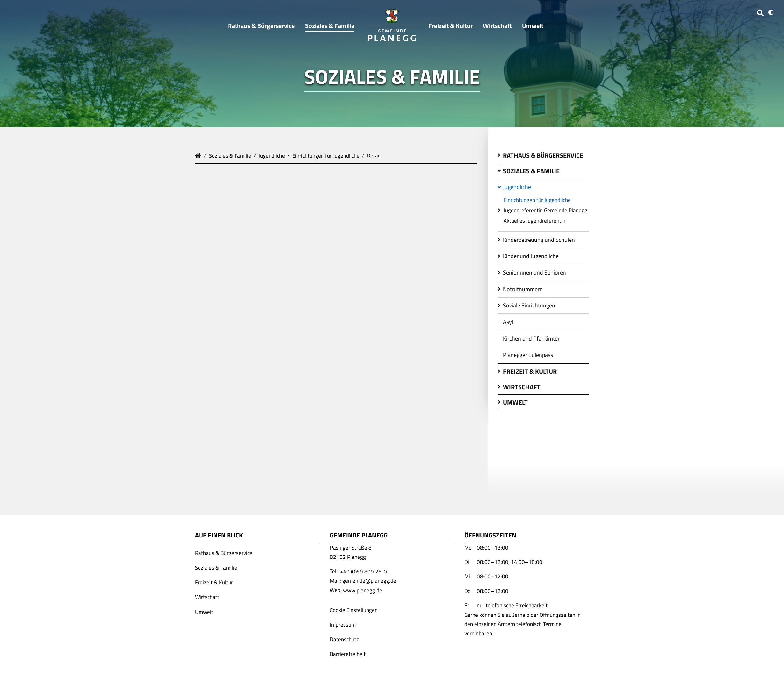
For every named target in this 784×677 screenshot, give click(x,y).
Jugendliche (272, 155)
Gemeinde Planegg (199, 155)
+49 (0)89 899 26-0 (363, 571)
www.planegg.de (363, 590)
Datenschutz (344, 639)
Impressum (343, 625)
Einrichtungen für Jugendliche (326, 155)
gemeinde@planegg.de (369, 581)
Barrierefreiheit (348, 654)
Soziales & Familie (230, 155)
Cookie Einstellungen (354, 610)
